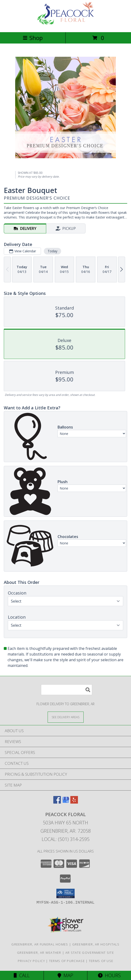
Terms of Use (101, 961)
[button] (65, 893)
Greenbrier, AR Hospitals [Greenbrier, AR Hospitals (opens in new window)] (96, 944)
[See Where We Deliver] (66, 717)
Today (52, 251)
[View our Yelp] (74, 802)
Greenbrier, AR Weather (39, 953)
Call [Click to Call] (22, 975)
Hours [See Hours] (109, 975)
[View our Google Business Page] (66, 802)
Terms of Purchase (67, 961)
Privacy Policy (31, 961)
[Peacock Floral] (66, 25)
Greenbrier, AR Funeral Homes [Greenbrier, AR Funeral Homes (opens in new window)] (40, 944)
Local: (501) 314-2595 (66, 839)
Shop (33, 38)
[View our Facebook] (57, 802)
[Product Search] (67, 690)
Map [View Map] (65, 975)
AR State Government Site (90, 953)
